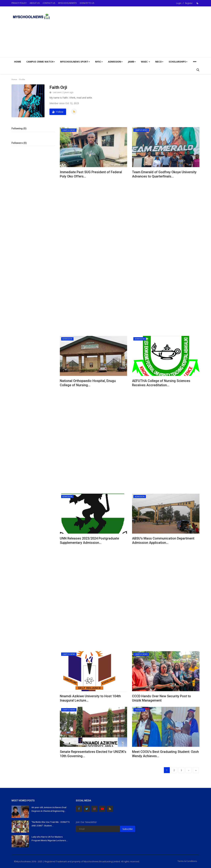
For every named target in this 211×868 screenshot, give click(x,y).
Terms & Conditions (187, 861)
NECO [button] (159, 62)
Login (179, 3)
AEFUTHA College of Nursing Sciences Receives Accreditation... (161, 383)
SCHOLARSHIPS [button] (178, 62)
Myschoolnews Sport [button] (75, 62)
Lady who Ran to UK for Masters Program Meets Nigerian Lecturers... (50, 839)
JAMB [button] (132, 62)
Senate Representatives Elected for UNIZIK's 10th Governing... (93, 754)
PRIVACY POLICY (19, 3)
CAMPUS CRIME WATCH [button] (41, 62)
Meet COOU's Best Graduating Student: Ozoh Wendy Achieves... (165, 754)
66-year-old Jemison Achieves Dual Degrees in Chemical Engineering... (49, 809)
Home (18, 62)
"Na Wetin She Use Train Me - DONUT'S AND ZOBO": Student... (51, 824)
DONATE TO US (87, 3)
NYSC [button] (99, 62)
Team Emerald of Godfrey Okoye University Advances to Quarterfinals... (164, 174)
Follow (58, 112)
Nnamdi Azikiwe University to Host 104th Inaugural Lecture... (90, 698)
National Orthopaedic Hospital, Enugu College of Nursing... (88, 383)
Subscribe (128, 829)
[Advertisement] (139, 32)
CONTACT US (49, 3)
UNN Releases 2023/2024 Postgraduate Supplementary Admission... (89, 541)
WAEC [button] (145, 62)
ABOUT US (35, 3)
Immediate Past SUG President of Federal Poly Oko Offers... (91, 174)
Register (189, 3)
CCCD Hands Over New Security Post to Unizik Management (161, 698)
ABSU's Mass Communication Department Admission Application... (163, 541)
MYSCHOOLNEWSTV (67, 3)
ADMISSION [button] (115, 62)
